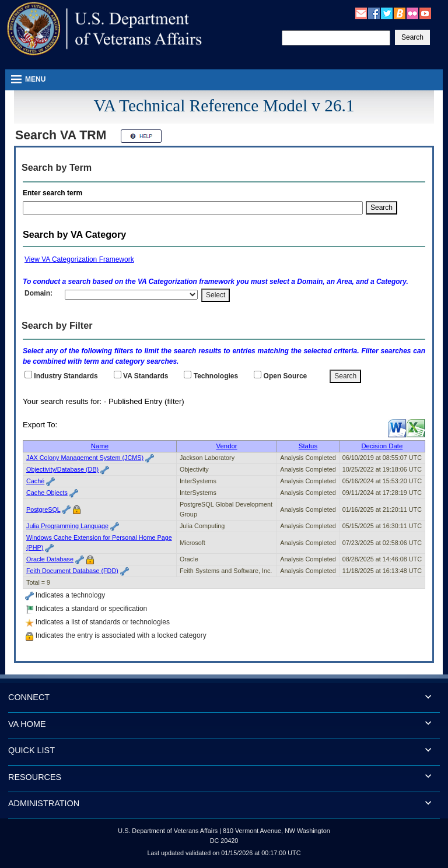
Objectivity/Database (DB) (62, 469)
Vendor (227, 446)
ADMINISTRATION (44, 803)
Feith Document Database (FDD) (72, 571)
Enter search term (55, 193)
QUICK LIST (32, 750)
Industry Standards (66, 376)
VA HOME (27, 724)
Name (100, 446)
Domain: (38, 293)
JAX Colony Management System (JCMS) (85, 458)
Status (308, 446)
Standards (146, 376)
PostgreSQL (43, 509)
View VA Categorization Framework (79, 259)
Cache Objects (47, 493)
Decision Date (382, 446)
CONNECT (29, 697)
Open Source (286, 376)
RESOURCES (35, 777)
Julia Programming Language (67, 526)
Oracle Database (50, 559)
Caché (35, 481)
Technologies (216, 376)
